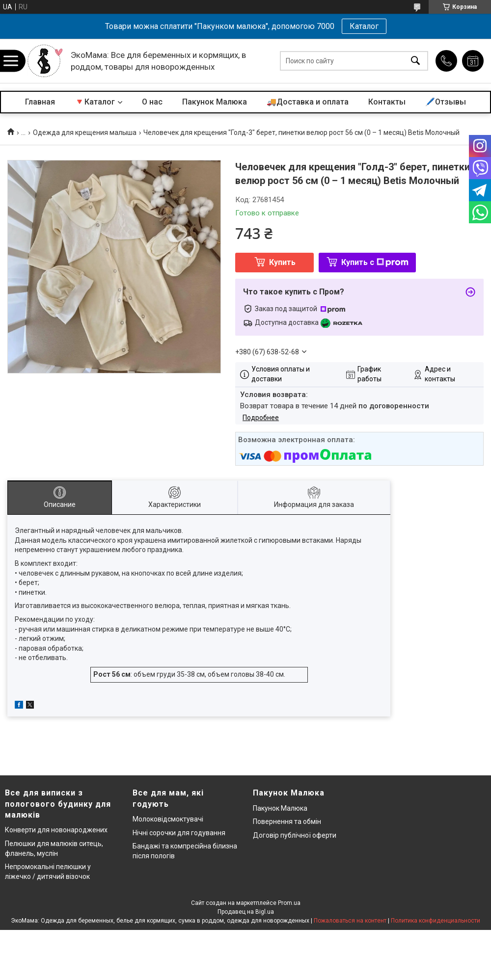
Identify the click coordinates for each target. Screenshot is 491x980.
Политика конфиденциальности (436, 921)
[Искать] (415, 61)
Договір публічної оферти (295, 835)
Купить (282, 262)
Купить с (375, 262)
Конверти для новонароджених (56, 830)
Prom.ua (289, 903)
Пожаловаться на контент (350, 921)
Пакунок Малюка (215, 102)
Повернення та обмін (287, 821)
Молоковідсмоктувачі (168, 819)
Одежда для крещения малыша (85, 132)
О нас (152, 102)
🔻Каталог (95, 102)
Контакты (387, 102)
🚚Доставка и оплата (308, 102)
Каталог (364, 26)
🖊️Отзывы (446, 102)
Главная (40, 102)
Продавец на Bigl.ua (246, 912)
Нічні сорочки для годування (179, 833)
